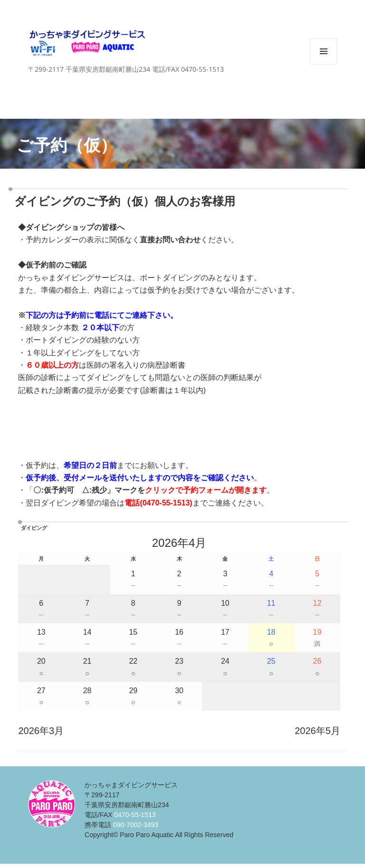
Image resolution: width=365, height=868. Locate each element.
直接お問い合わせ (170, 240)
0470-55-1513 (166, 503)
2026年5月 (317, 731)
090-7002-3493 (136, 825)
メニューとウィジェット (324, 64)
